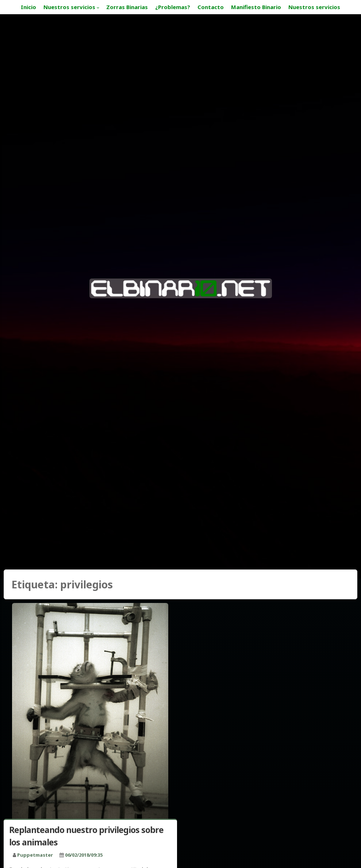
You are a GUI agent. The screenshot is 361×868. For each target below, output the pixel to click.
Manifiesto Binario (256, 7)
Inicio (28, 7)
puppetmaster (35, 855)
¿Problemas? (173, 7)
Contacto (211, 7)
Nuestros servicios (69, 7)
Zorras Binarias (127, 7)
